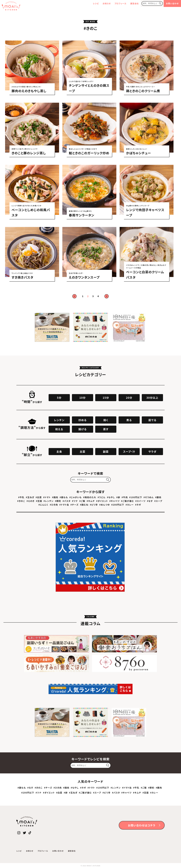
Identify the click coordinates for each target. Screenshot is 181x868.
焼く (106, 420)
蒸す (106, 429)
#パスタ (66, 501)
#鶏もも (64, 497)
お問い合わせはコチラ (142, 825)
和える (59, 429)
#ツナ (75, 501)
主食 (59, 451)
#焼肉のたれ (90, 497)
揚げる (83, 429)
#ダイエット (102, 501)
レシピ (96, 3)
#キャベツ (115, 501)
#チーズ (75, 505)
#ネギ (138, 505)
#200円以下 (118, 505)
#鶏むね (84, 505)
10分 (82, 398)
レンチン (59, 420)
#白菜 (39, 497)
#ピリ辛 (94, 505)
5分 (59, 398)
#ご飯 (82, 501)
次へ (107, 296)
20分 (129, 398)
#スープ (158, 501)
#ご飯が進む (127, 501)
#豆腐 (39, 501)
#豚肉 (158, 497)
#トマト (47, 497)
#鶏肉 (55, 497)
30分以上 (152, 398)
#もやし (111, 497)
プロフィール (121, 3)
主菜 (82, 451)
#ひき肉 (54, 505)
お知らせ (107, 3)
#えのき (30, 501)
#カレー (130, 505)
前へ (74, 296)
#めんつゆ (105, 505)
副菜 (106, 451)
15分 (106, 398)
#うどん (102, 497)
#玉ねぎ (30, 497)
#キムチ (91, 501)
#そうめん (149, 497)
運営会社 (134, 3)
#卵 (118, 497)
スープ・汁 (129, 451)
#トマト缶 (64, 505)
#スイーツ (140, 501)
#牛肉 (125, 497)
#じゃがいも (75, 497)
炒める (82, 420)
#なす (150, 501)
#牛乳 (21, 497)
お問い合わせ (172, 3)
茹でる (152, 420)
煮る (129, 420)
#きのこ (21, 501)
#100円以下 (136, 497)
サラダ (152, 451)
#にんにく (43, 505)
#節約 (58, 501)
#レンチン (48, 501)
